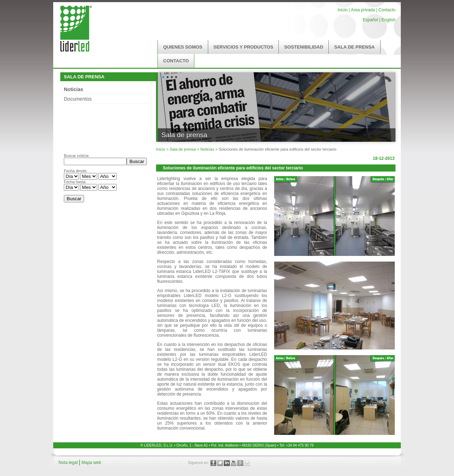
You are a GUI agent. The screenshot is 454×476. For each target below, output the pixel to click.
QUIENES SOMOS (183, 47)
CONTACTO (176, 61)
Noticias (73, 89)
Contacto (387, 10)
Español (370, 20)
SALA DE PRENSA (354, 47)
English (389, 20)
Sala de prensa (183, 149)
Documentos (78, 99)
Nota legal (69, 463)
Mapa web (91, 463)
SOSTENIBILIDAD (304, 47)
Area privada (362, 10)
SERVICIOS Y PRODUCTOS (243, 47)
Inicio (343, 10)
